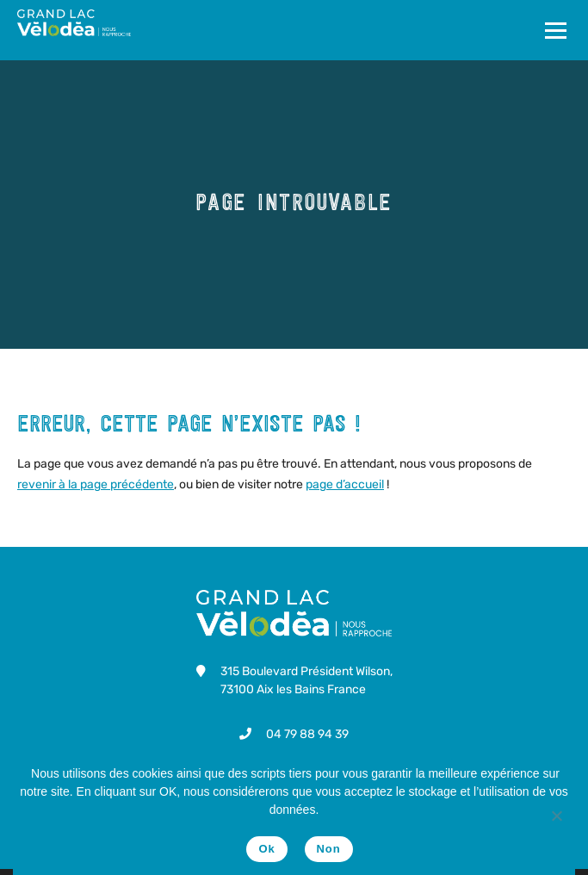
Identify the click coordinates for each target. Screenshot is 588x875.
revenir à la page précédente (96, 484)
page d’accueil (345, 484)
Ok (266, 849)
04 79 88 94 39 (307, 734)
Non (329, 849)
